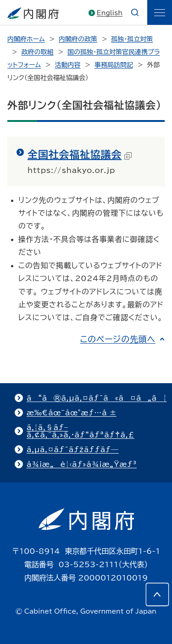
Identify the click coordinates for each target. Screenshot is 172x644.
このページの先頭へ (118, 339)
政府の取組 (37, 52)
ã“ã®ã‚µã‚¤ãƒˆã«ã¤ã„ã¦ (97, 398)
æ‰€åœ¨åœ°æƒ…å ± (72, 413)
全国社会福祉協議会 (80, 155)
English (110, 13)
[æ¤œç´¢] (135, 12)
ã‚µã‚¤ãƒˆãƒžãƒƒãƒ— (73, 449)
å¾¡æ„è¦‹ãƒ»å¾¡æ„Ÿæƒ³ (82, 464)
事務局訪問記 (114, 65)
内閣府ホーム (26, 39)
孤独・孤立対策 (132, 39)
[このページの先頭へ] (157, 594)
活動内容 (68, 65)
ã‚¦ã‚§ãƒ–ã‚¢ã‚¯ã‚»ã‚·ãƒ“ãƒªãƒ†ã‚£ (80, 431)
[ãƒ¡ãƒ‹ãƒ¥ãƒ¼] (160, 12)
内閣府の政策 (78, 39)
